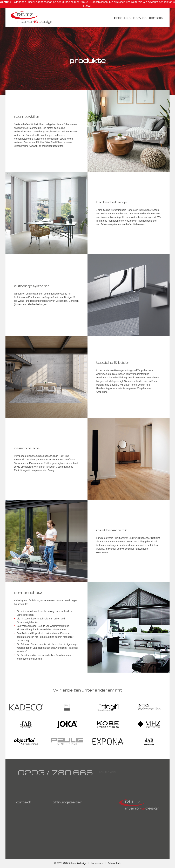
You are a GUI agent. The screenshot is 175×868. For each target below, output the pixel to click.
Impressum (97, 863)
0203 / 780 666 (55, 772)
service (140, 18)
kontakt (156, 18)
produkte (122, 18)
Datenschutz (114, 863)
